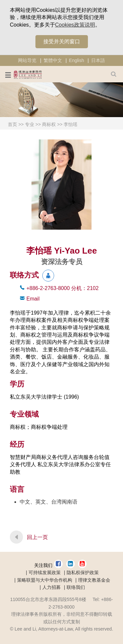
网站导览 (27, 60)
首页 (12, 124)
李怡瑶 (71, 124)
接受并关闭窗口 (62, 42)
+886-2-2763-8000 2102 (62, 288)
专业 (30, 124)
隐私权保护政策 (83, 572)
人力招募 (51, 587)
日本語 (98, 60)
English (76, 60)
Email (33, 299)
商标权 (49, 124)
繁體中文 (53, 60)
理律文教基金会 (94, 580)
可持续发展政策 (45, 572)
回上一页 (37, 537)
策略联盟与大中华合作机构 (45, 580)
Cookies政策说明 (75, 25)
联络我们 (76, 587)
